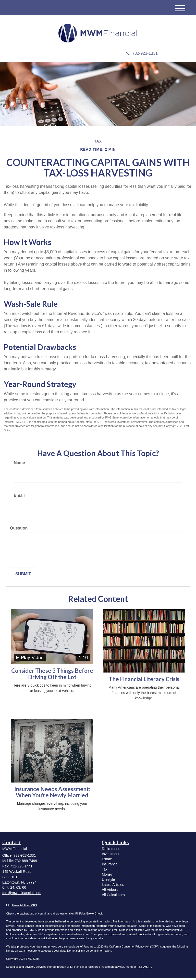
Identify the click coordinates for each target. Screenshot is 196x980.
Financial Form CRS (24, 907)
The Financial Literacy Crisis (144, 681)
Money (107, 876)
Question (19, 530)
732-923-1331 (142, 55)
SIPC (149, 969)
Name (19, 465)
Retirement (111, 851)
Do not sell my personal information (89, 953)
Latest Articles (113, 887)
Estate (107, 861)
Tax (105, 871)
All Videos (110, 892)
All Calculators (113, 897)
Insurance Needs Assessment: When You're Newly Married (52, 794)
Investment (111, 856)
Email (19, 497)
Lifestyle (108, 882)
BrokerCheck (95, 916)
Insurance (110, 866)
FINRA (141, 969)
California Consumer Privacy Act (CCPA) (134, 949)
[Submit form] (23, 576)
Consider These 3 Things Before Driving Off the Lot (52, 676)
